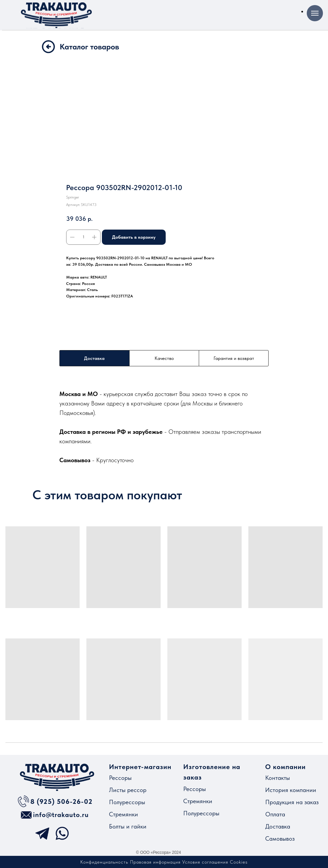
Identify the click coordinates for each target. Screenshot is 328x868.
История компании (291, 790)
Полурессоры (127, 802)
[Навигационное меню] (315, 13)
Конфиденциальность (104, 862)
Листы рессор (128, 790)
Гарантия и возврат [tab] (234, 358)
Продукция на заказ (292, 802)
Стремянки (124, 814)
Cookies (239, 862)
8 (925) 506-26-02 (61, 801)
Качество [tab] (164, 358)
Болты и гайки (128, 826)
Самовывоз (280, 838)
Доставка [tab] (94, 358)
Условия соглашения (205, 862)
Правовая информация (155, 862)
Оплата (275, 814)
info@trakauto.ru (61, 815)
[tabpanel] (164, 427)
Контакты (278, 778)
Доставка (278, 826)
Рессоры (120, 778)
